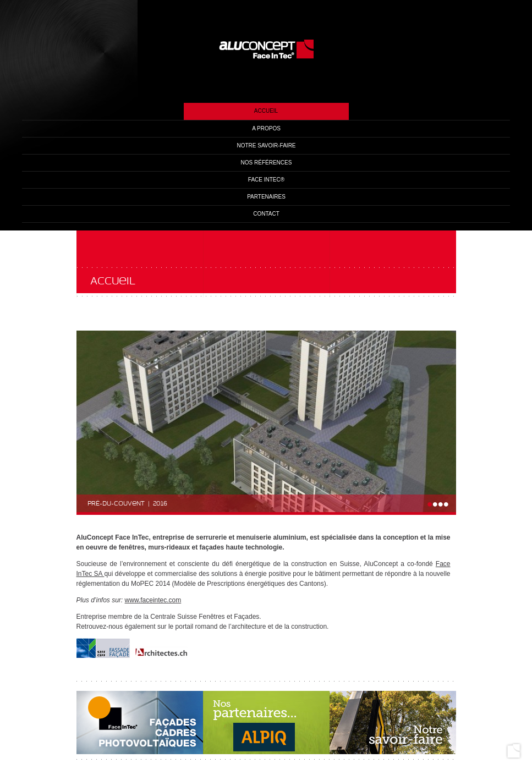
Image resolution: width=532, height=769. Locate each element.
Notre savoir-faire (266, 145)
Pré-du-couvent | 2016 (127, 504)
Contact (266, 214)
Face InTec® (266, 180)
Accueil (266, 111)
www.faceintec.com (153, 600)
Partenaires (266, 197)
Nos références (267, 163)
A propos (266, 128)
